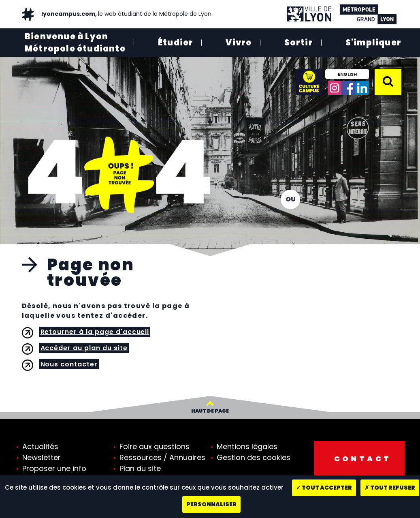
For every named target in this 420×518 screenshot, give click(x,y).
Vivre (239, 43)
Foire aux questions (155, 446)
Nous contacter (69, 364)
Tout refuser (390, 488)
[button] (388, 81)
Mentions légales (247, 446)
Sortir (299, 43)
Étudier (176, 43)
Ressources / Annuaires (162, 457)
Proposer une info (54, 468)
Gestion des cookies (254, 457)
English (347, 74)
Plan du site (140, 468)
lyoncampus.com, (126, 14)
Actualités (40, 446)
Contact (363, 459)
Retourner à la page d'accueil (95, 332)
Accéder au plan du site (84, 348)
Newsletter (42, 457)
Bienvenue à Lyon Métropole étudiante (75, 43)
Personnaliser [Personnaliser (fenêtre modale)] (211, 504)
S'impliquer (373, 43)
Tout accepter (324, 488)
